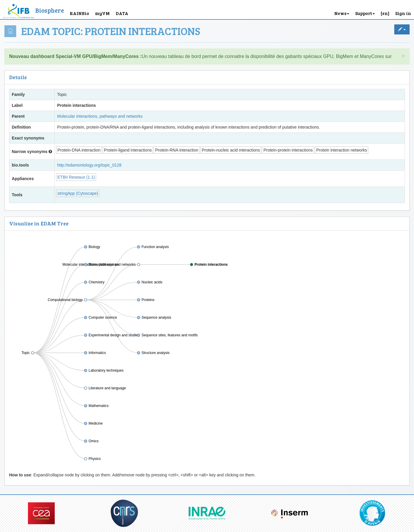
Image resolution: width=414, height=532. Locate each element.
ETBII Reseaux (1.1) (76, 177)
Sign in (403, 13)
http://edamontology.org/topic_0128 (89, 165)
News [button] (342, 13)
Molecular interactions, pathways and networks (100, 116)
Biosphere (50, 10)
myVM (102, 13)
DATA (122, 13)
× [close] (403, 56)
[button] (385, 10)
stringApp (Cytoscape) (78, 193)
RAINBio (79, 13)
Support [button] (365, 13)
